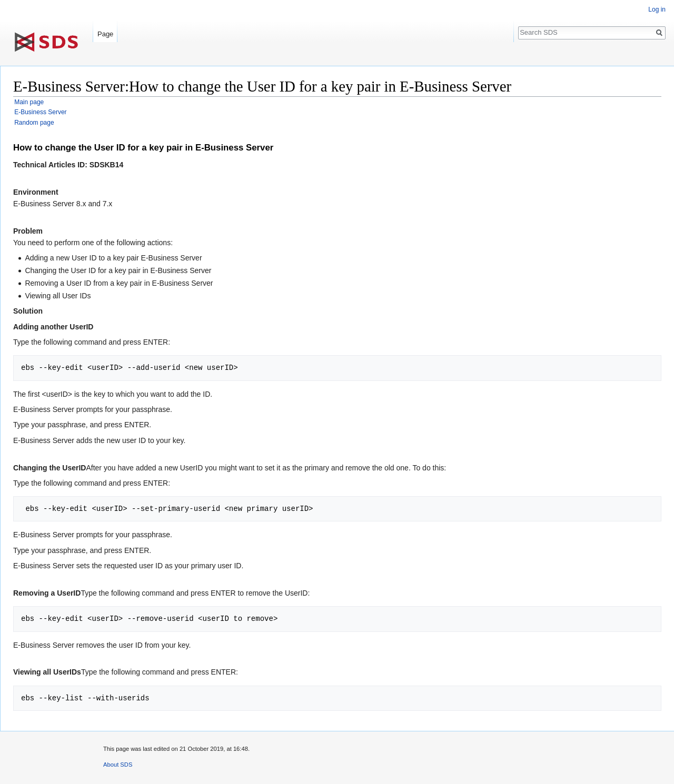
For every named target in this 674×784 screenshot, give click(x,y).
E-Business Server (40, 112)
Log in (657, 9)
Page (105, 34)
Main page (29, 102)
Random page (34, 123)
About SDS (118, 765)
